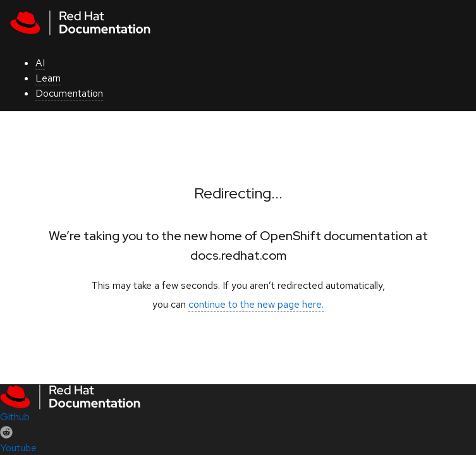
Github (15, 417)
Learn (48, 78)
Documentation (69, 93)
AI (40, 63)
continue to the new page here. (256, 304)
